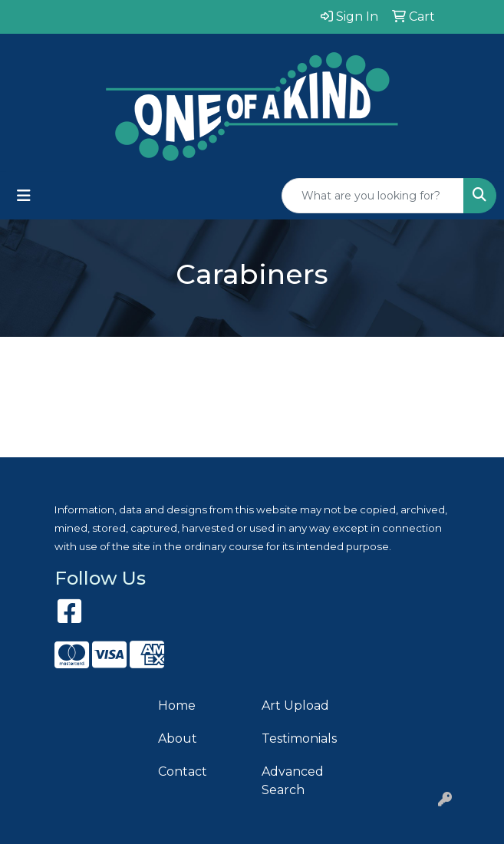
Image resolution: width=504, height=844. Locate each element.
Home (177, 706)
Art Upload (295, 706)
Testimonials (299, 738)
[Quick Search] (373, 196)
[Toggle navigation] (24, 196)
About (178, 738)
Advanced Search (293, 781)
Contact (183, 771)
